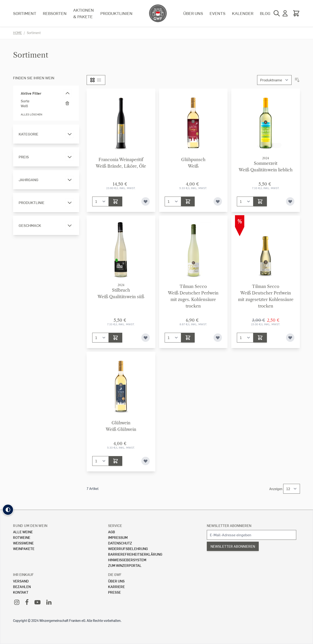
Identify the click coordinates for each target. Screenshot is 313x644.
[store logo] (158, 13)
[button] (8, 510)
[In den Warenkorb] (116, 201)
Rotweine (22, 537)
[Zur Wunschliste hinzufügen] (146, 201)
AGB (112, 532)
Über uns (193, 13)
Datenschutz (120, 543)
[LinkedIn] (49, 602)
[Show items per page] (292, 489)
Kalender (243, 13)
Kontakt (21, 592)
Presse (114, 592)
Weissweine (23, 543)
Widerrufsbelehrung (128, 549)
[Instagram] (17, 602)
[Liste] (99, 80)
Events (218, 13)
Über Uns (116, 581)
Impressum (118, 537)
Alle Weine (23, 532)
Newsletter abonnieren (229, 525)
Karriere (116, 587)
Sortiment (25, 13)
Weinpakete (24, 549)
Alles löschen (31, 114)
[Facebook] (27, 602)
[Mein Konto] (285, 13)
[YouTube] (37, 602)
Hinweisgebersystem (127, 560)
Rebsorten (55, 13)
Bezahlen (22, 587)
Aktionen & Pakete (83, 13)
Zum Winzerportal (125, 565)
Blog (265, 13)
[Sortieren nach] (274, 80)
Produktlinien (116, 13)
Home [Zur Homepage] (17, 33)
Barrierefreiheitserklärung (135, 554)
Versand (21, 581)
